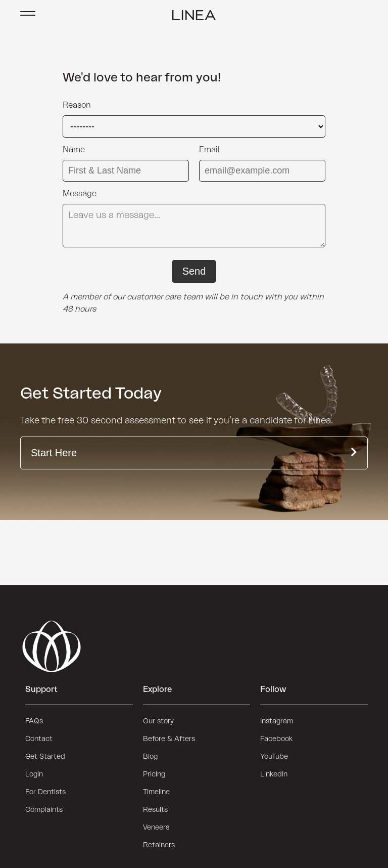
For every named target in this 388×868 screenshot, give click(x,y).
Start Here (194, 453)
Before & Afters (169, 739)
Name (74, 150)
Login (34, 774)
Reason (77, 105)
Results (155, 810)
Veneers (156, 828)
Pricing (154, 774)
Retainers (159, 845)
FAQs (34, 721)
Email (209, 150)
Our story (158, 721)
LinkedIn (274, 774)
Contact (39, 739)
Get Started (45, 757)
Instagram (277, 721)
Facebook (276, 739)
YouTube (274, 757)
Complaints (44, 810)
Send (194, 271)
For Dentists (45, 792)
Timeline (156, 792)
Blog (150, 757)
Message (80, 194)
